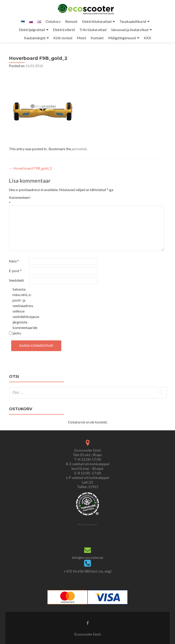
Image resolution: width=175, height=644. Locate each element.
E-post (15, 271)
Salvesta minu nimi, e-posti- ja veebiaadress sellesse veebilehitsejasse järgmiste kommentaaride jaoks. (22, 311)
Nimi (14, 261)
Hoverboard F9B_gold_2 (30, 168)
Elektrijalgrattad (32, 30)
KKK (148, 38)
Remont (71, 21)
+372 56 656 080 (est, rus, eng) (87, 571)
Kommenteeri (19, 200)
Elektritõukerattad (97, 21)
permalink (79, 149)
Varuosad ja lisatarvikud (130, 30)
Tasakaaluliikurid (133, 21)
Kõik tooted (63, 38)
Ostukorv (53, 21)
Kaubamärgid (35, 38)
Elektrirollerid (64, 30)
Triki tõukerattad (93, 30)
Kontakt (97, 38)
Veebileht (16, 280)
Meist (81, 38)
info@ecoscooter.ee (88, 557)
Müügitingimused (122, 38)
